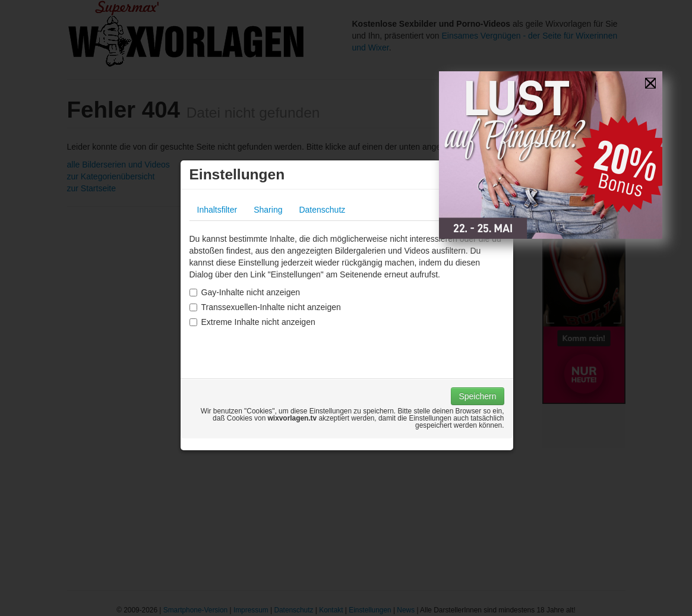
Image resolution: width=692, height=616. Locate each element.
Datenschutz (322, 210)
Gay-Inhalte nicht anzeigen (245, 292)
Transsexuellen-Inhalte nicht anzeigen (265, 307)
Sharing (268, 210)
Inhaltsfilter (217, 210)
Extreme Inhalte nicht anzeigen (252, 322)
